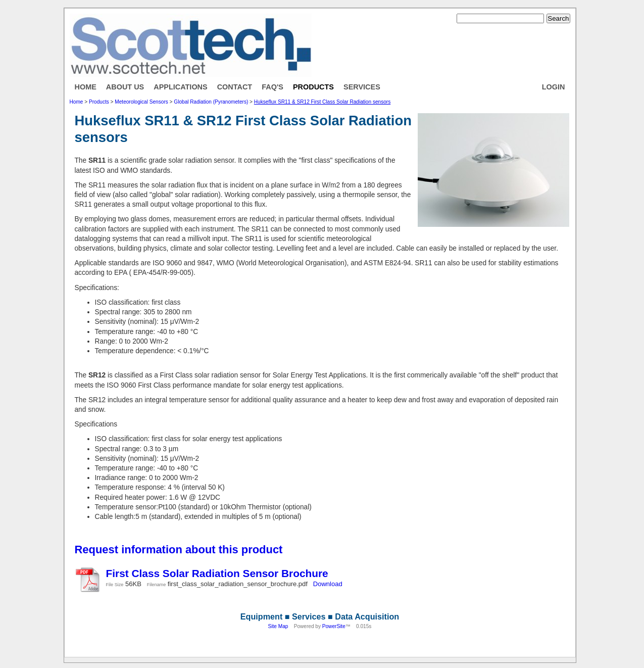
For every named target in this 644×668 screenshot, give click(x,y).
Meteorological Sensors (141, 102)
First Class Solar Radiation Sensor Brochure (217, 573)
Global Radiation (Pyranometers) (211, 102)
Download (328, 584)
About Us (125, 87)
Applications (180, 87)
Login (554, 87)
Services (362, 87)
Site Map (278, 626)
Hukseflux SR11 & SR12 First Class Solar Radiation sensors (322, 102)
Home (86, 87)
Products (313, 87)
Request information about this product (179, 550)
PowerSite (334, 626)
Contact (235, 87)
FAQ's (273, 87)
